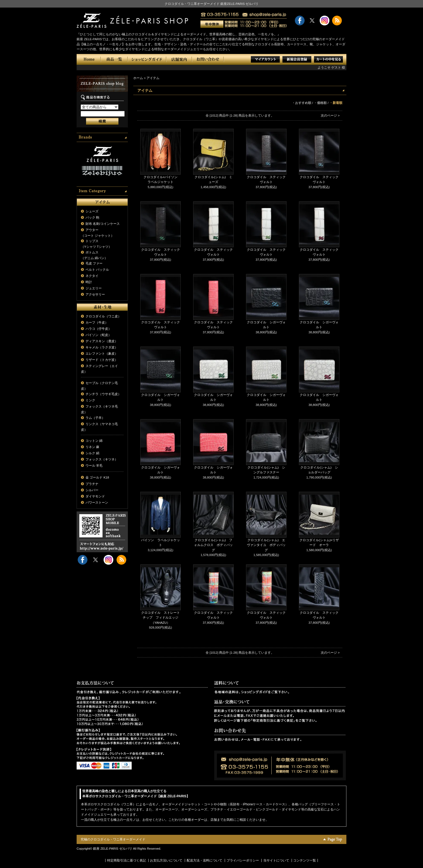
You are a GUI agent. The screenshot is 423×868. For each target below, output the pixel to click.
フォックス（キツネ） (102, 459)
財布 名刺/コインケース (103, 224)
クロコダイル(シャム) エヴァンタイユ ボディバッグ (266, 545)
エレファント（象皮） (102, 354)
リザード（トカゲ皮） (102, 360)
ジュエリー (94, 288)
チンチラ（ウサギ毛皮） (103, 394)
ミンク (90, 400)
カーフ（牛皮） (97, 323)
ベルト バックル (97, 270)
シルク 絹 (92, 453)
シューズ (92, 211)
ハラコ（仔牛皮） (98, 329)
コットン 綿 (94, 441)
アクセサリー (95, 294)
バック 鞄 (92, 218)
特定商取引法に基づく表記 (127, 860)
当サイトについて (276, 860)
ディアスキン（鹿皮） (102, 341)
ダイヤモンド (95, 496)
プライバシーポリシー (243, 860)
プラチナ (92, 484)
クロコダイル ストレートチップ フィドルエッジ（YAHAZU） (161, 618)
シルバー (92, 490)
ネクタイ (92, 276)
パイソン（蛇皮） (98, 335)
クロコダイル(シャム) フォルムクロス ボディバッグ (213, 545)
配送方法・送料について (204, 860)
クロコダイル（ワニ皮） (103, 316)
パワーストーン (97, 503)
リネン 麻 (92, 447)
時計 (89, 282)
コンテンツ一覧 (305, 860)
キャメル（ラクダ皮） (102, 347)
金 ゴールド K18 (97, 477)
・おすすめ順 (302, 103)
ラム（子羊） (95, 418)
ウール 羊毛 (94, 466)
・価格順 (320, 103)
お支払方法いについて (166, 860)
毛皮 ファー (94, 263)
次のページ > (330, 116)
